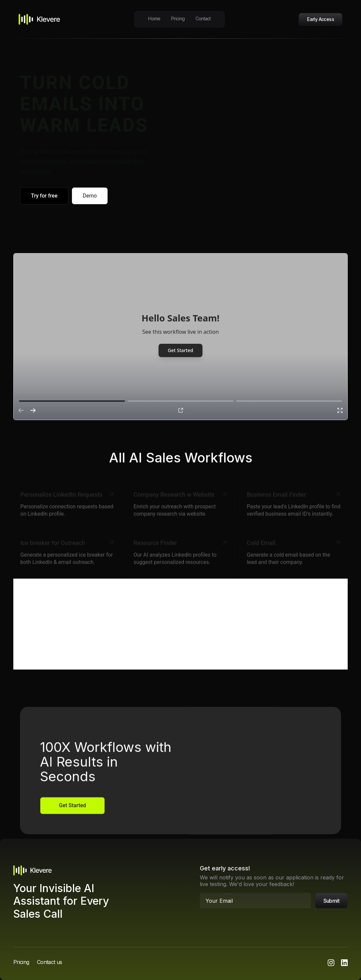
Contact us (49, 962)
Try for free (44, 196)
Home (154, 18)
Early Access (321, 19)
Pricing (178, 18)
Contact (203, 18)
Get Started (72, 811)
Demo (90, 196)
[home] (39, 19)
